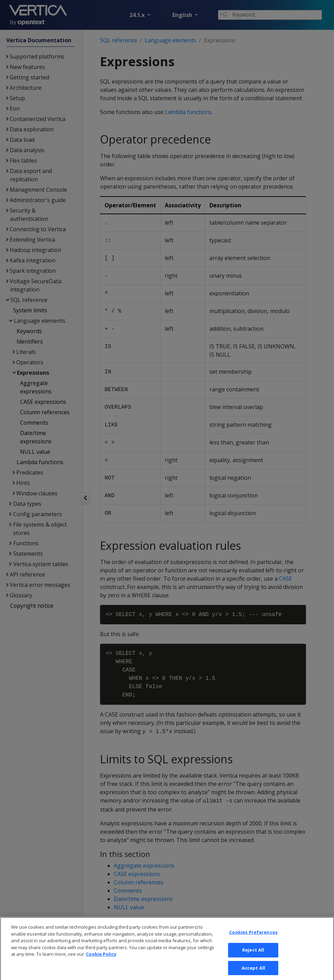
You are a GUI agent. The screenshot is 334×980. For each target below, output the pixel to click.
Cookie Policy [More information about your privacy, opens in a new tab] (101, 961)
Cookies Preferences (253, 939)
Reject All (253, 957)
